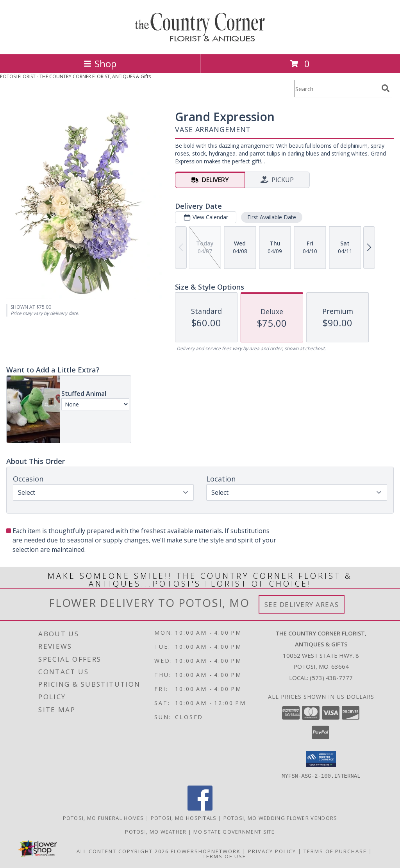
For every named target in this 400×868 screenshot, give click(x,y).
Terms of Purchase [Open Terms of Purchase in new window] (335, 851)
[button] (321, 759)
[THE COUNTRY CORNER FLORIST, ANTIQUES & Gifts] (200, 43)
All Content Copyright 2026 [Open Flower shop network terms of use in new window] (123, 851)
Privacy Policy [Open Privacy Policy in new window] (272, 851)
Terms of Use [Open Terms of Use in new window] (224, 856)
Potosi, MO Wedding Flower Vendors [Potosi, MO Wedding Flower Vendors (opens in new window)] (280, 818)
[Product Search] (336, 89)
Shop (100, 64)
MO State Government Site (234, 831)
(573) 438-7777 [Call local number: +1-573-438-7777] (331, 678)
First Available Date (272, 217)
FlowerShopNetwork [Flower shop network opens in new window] (206, 851)
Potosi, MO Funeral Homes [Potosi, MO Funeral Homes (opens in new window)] (104, 818)
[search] (386, 88)
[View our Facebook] (200, 808)
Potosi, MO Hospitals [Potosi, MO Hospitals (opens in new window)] (184, 818)
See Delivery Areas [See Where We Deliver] (302, 604)
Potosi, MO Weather (156, 831)
